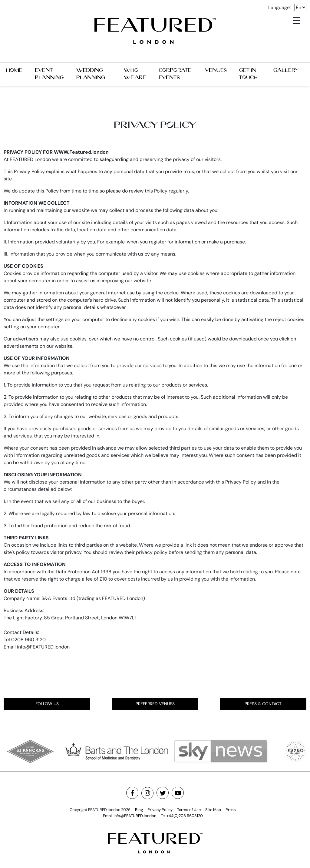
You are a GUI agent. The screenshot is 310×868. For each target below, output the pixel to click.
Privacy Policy (160, 810)
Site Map (213, 810)
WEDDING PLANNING (91, 74)
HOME (14, 70)
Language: (279, 7)
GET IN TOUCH (248, 74)
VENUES (216, 70)
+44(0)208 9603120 (185, 816)
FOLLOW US (47, 704)
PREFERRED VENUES (155, 704)
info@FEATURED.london (135, 816)
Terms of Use (189, 810)
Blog (139, 810)
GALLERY (286, 70)
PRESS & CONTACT (263, 704)
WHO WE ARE (135, 74)
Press (231, 810)
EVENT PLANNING (49, 74)
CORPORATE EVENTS (175, 74)
